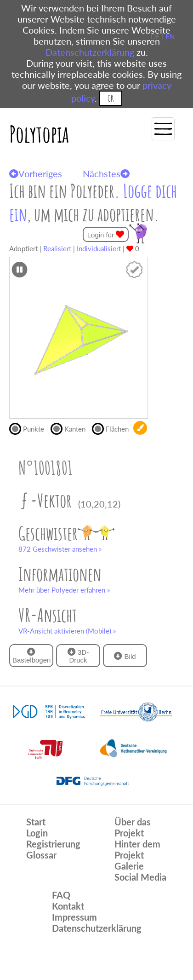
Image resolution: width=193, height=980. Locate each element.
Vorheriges (36, 173)
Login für (106, 234)
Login (37, 833)
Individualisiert (99, 248)
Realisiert (57, 248)
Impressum (74, 917)
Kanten (71, 428)
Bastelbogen (31, 656)
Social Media (140, 877)
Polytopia (39, 134)
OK (111, 98)
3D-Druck (78, 656)
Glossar (41, 855)
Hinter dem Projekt (137, 849)
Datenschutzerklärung (90, 52)
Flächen (113, 428)
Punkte (30, 428)
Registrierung (53, 844)
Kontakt (68, 906)
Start (36, 822)
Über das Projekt (133, 827)
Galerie (129, 866)
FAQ (61, 895)
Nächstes (106, 173)
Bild (125, 656)
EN (170, 36)
